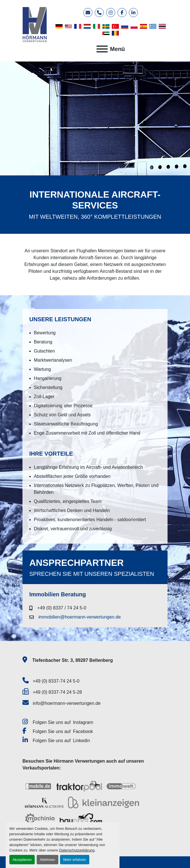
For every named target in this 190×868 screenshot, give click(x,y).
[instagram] (111, 13)
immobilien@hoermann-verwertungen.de (79, 617)
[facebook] (122, 13)
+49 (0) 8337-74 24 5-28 (57, 692)
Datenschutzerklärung (77, 850)
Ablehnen (48, 860)
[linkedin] (133, 13)
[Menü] (102, 49)
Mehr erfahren (75, 860)
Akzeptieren (22, 860)
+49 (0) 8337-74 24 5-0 (56, 681)
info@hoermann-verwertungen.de (67, 703)
